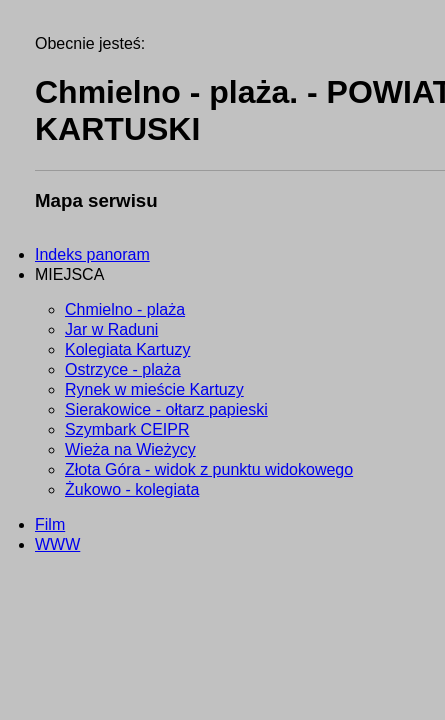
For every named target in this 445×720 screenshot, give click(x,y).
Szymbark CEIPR (127, 429)
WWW (57, 544)
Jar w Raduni (111, 329)
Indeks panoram (92, 254)
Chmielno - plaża (125, 309)
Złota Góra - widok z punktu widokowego (209, 469)
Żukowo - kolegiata (132, 489)
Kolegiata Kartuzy (127, 349)
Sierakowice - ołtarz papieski (166, 409)
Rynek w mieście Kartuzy (154, 389)
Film (50, 524)
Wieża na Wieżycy (130, 449)
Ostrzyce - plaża (123, 369)
